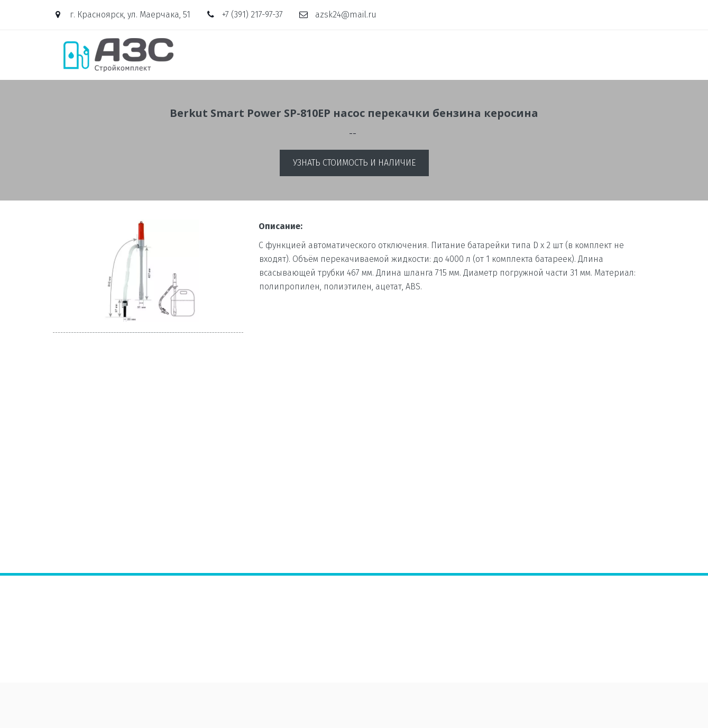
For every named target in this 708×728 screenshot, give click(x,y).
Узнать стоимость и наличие (354, 163)
